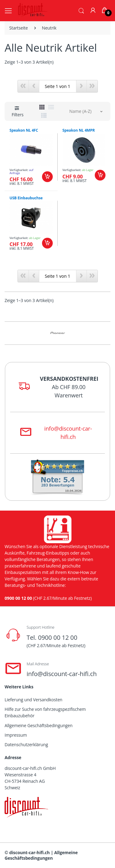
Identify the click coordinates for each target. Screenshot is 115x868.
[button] (81, 10)
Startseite (19, 28)
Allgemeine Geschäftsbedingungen (38, 725)
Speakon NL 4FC (24, 130)
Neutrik (49, 28)
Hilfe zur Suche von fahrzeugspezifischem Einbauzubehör (45, 712)
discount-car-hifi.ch (29, 852)
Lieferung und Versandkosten (33, 700)
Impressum (16, 735)
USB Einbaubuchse (26, 198)
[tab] (42, 107)
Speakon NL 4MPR (79, 130)
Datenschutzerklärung (26, 745)
